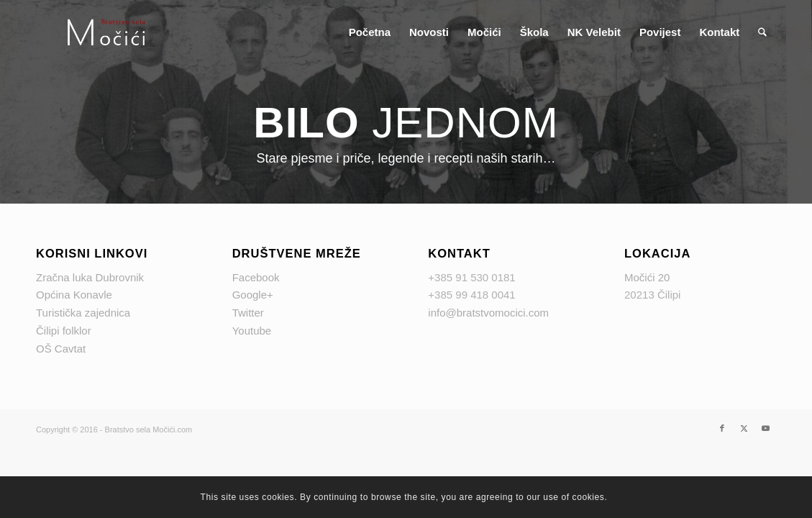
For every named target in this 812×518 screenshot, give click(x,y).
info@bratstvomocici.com (488, 313)
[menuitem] (370, 32)
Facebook (256, 277)
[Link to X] (744, 428)
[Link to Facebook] (722, 428)
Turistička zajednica (83, 313)
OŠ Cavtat (61, 349)
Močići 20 (647, 277)
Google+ (253, 295)
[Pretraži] (762, 32)
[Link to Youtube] (765, 428)
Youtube (252, 331)
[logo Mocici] (106, 32)
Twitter (248, 313)
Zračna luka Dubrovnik (90, 277)
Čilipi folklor (64, 331)
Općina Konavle (74, 295)
